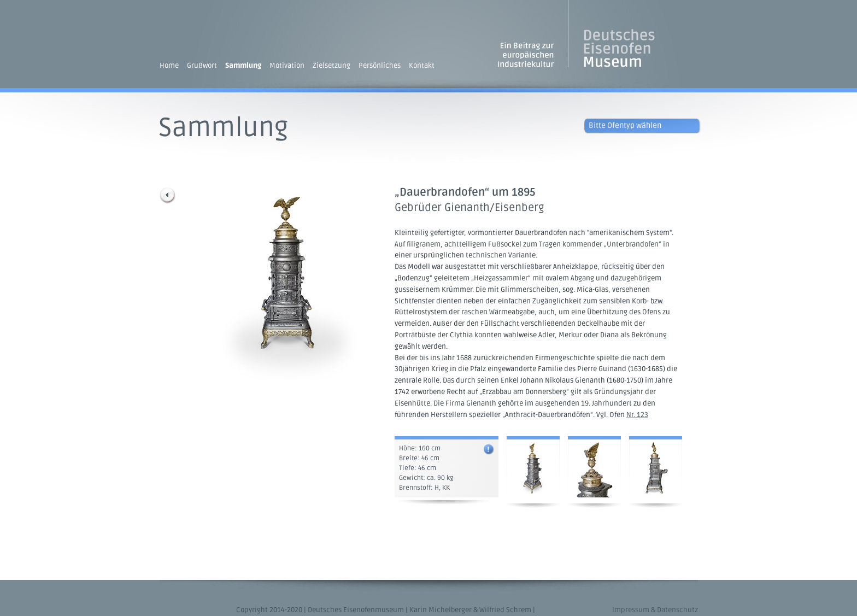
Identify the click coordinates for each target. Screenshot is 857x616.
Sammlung (243, 66)
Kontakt (422, 66)
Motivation (287, 66)
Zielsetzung (331, 66)
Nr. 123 (637, 415)
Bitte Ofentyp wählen (625, 125)
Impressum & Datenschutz (655, 610)
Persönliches (380, 66)
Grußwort (202, 66)
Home (169, 66)
